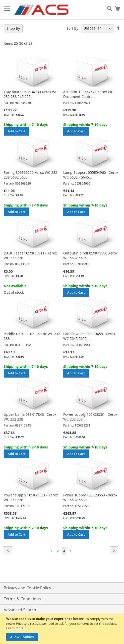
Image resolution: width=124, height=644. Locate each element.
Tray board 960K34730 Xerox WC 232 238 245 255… (31, 94)
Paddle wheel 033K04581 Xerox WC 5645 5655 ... (89, 336)
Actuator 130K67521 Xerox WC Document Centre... (88, 94)
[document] (63, 629)
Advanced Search (20, 610)
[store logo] (42, 10)
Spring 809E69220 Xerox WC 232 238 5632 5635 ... (31, 175)
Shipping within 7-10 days (26, 124)
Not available (15, 286)
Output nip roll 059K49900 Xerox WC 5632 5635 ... (90, 255)
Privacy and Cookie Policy (27, 588)
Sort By (72, 28)
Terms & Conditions (22, 599)
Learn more (15, 628)
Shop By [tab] (13, 28)
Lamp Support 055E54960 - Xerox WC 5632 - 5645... (91, 175)
